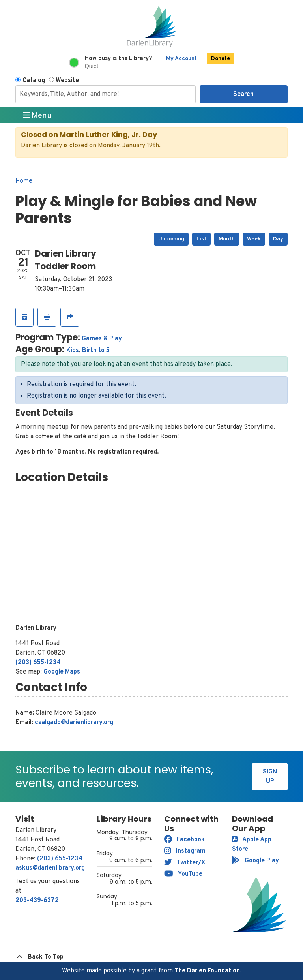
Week (254, 239)
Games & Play (102, 339)
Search (243, 94)
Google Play (255, 861)
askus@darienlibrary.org (50, 868)
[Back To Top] (151, 957)
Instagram (185, 851)
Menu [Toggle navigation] (37, 116)
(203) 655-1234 (38, 663)
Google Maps (62, 672)
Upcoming (171, 239)
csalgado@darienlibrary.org (74, 723)
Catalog (34, 81)
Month (227, 239)
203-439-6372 (37, 901)
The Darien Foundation (207, 971)
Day (278, 239)
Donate (221, 59)
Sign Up (270, 777)
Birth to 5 (96, 351)
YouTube (183, 874)
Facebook (184, 840)
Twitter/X (185, 863)
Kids (73, 351)
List (201, 239)
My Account (181, 59)
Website (67, 81)
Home (24, 181)
